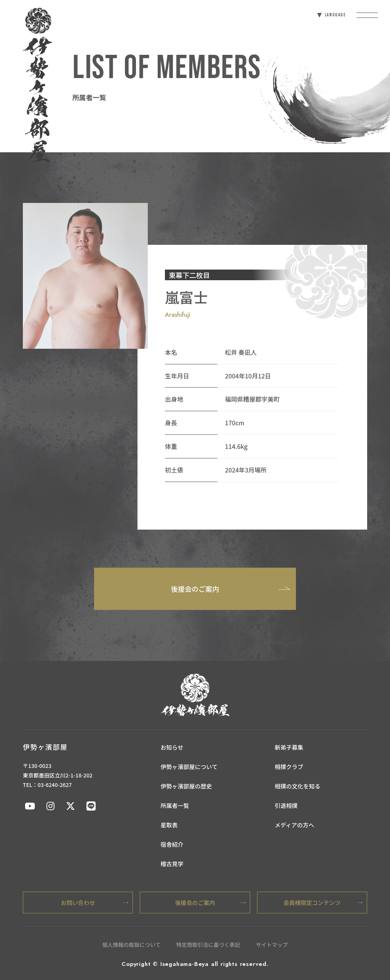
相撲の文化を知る (297, 786)
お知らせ (172, 747)
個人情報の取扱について (131, 945)
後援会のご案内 (231, 588)
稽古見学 (172, 864)
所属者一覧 (175, 805)
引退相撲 (286, 805)
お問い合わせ (95, 903)
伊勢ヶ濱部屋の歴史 (186, 786)
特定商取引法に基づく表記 (208, 945)
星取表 (169, 825)
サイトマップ (272, 945)
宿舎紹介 (172, 844)
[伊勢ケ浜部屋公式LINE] (91, 805)
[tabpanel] (85, 276)
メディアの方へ (294, 825)
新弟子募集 (289, 747)
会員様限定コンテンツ (323, 903)
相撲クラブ (289, 767)
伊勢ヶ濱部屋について (189, 767)
